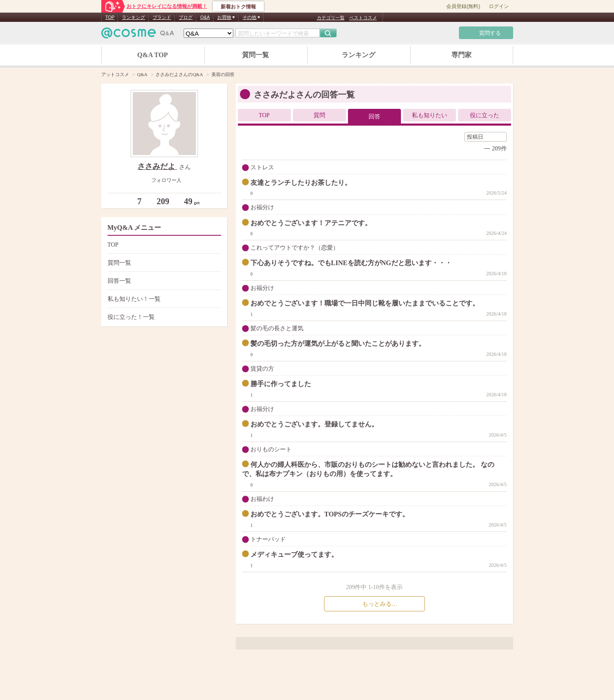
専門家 (461, 55)
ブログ (186, 17)
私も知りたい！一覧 (163, 299)
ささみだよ (157, 166)
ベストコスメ (363, 18)
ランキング (133, 17)
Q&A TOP (153, 55)
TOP (110, 17)
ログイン (499, 6)
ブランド (162, 17)
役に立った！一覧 (163, 317)
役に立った (485, 115)
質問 (319, 115)
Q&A (205, 17)
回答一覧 (163, 281)
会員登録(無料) (463, 6)
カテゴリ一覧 (331, 18)
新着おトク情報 (238, 7)
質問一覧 (256, 55)
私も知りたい (430, 115)
